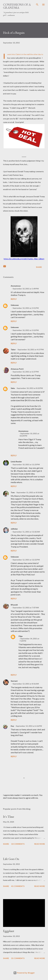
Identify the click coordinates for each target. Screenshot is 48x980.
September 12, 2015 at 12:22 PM (26, 560)
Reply (14, 299)
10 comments (18, 844)
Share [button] (39, 267)
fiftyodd (14, 605)
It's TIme (9, 817)
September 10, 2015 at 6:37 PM (26, 372)
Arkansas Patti (17, 369)
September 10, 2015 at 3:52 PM (26, 330)
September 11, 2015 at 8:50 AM (30, 492)
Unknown (15, 305)
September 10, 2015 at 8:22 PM (30, 388)
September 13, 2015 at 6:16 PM (29, 726)
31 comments (18, 958)
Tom (13, 492)
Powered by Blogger (24, 973)
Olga (20, 636)
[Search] (37, 5)
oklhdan (14, 529)
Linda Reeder (16, 462)
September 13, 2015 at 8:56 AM (26, 684)
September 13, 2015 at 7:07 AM (26, 608)
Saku (13, 388)
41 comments (18, 886)
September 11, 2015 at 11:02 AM (26, 532)
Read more (40, 844)
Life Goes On (11, 859)
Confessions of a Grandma (17, 6)
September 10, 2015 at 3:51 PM (26, 308)
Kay (12, 726)
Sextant (14, 681)
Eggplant (9, 931)
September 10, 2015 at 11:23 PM (26, 464)
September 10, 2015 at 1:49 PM (26, 289)
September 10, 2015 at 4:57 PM (31, 349)
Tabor (13, 349)
